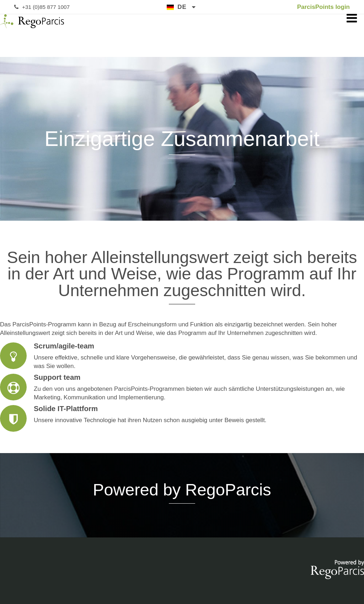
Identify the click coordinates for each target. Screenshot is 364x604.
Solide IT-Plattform (182, 418)
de (182, 7)
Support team (182, 388)
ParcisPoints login (323, 7)
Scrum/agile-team (182, 356)
